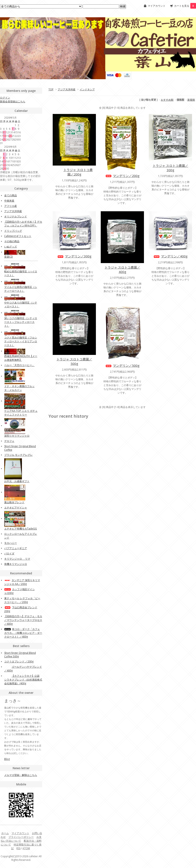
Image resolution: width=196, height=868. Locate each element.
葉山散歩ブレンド (14, 502)
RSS (18, 848)
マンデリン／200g (122, 176)
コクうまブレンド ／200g (19, 661)
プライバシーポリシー (21, 837)
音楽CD (9, 257)
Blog (7, 759)
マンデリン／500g (122, 365)
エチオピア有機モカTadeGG (21, 529)
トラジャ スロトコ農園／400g (122, 269)
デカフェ (9, 441)
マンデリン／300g (74, 256)
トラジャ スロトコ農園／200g (74, 172)
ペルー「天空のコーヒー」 (19, 365)
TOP (51, 89)
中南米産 (9, 201)
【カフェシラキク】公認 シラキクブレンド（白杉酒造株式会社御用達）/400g (23, 680)
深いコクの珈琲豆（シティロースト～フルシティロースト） (21, 322)
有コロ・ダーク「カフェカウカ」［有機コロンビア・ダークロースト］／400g (23, 633)
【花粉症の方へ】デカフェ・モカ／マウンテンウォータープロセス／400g (23, 620)
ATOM (26, 848)
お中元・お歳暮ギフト (17, 481)
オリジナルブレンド (16, 216)
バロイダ (9, 553)
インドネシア (87, 89)
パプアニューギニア (16, 548)
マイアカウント (157, 6)
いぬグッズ (11, 247)
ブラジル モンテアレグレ (18, 455)
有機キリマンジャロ (16, 564)
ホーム (5, 833)
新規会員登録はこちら (13, 101)
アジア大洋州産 (67, 89)
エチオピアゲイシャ (16, 508)
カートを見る (185, 6)
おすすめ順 (167, 100)
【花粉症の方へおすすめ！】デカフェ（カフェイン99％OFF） (23, 224)
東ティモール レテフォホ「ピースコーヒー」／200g (22, 600)
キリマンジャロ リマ (17, 559)
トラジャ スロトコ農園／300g (170, 168)
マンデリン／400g (170, 256)
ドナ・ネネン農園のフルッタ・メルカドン (19, 388)
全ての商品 (11, 195)
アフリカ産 (11, 206)
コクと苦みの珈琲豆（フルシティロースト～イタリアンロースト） (21, 341)
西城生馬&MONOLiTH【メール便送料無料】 (21, 358)
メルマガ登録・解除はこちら (21, 775)
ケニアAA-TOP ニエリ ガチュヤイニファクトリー (21, 413)
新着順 (191, 100)
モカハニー (11, 543)
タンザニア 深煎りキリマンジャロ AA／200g (22, 582)
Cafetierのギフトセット (18, 236)
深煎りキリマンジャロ (17, 436)
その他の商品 (12, 241)
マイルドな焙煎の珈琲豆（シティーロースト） (21, 289)
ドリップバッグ (13, 231)
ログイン (5, 98)
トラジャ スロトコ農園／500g (74, 361)
